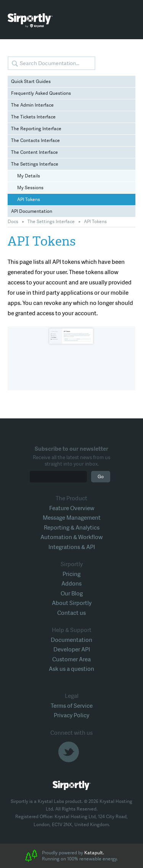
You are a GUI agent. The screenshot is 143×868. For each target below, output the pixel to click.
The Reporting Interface (36, 129)
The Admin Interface (32, 105)
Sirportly (30, 21)
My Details (29, 176)
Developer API (72, 649)
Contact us (71, 613)
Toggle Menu (130, 21)
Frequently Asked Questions (41, 93)
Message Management (72, 518)
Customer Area (71, 659)
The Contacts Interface (35, 140)
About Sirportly (72, 603)
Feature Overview (72, 508)
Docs (13, 222)
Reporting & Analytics (72, 528)
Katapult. (94, 853)
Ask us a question (71, 669)
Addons (71, 584)
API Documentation (32, 211)
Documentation (71, 640)
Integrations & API (72, 547)
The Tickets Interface (33, 117)
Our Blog (72, 594)
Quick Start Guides (31, 81)
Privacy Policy (71, 715)
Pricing (71, 574)
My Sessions (30, 188)
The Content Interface (35, 152)
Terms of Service (72, 706)
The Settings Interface (35, 164)
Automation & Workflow (71, 537)
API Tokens (29, 199)
